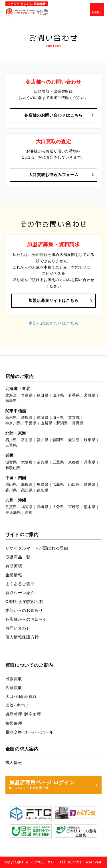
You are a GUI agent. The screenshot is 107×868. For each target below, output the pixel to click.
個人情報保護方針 (22, 637)
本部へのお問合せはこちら (54, 323)
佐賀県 (11, 507)
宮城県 (90, 395)
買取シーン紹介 (20, 593)
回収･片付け (17, 705)
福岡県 (27, 507)
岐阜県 (90, 440)
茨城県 (43, 418)
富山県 (27, 440)
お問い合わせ (18, 628)
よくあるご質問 (20, 584)
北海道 (11, 395)
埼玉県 (58, 418)
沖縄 (29, 512)
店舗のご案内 (20, 376)
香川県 (11, 490)
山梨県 (46, 423)
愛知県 (74, 440)
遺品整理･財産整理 (23, 714)
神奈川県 (13, 423)
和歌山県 (13, 468)
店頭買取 (14, 688)
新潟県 (62, 423)
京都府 (74, 462)
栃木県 (11, 418)
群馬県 (27, 418)
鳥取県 (43, 484)
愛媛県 (90, 484)
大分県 (58, 507)
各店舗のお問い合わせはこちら (53, 115)
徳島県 (43, 490)
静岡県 (58, 440)
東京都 (74, 418)
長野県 (78, 423)
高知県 (27, 490)
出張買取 (14, 679)
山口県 (74, 484)
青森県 (27, 395)
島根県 (27, 484)
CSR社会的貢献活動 (25, 602)
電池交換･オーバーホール (30, 732)
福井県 (43, 440)
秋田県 (43, 395)
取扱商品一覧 (18, 557)
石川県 (11, 440)
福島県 (11, 401)
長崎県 (43, 507)
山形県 (58, 395)
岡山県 (11, 484)
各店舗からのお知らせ (26, 619)
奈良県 (43, 462)
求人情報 (14, 763)
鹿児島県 (13, 512)
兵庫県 (90, 462)
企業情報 (14, 575)
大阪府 (27, 462)
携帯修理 (14, 723)
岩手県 (74, 395)
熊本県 (90, 507)
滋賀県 (11, 462)
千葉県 (31, 423)
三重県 (11, 445)
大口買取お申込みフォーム (54, 175)
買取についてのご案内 (29, 665)
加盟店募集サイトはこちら (54, 300)
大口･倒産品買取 (21, 696)
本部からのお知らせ (24, 610)
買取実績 (14, 566)
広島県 (58, 484)
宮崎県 (74, 507)
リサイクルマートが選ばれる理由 (37, 548)
